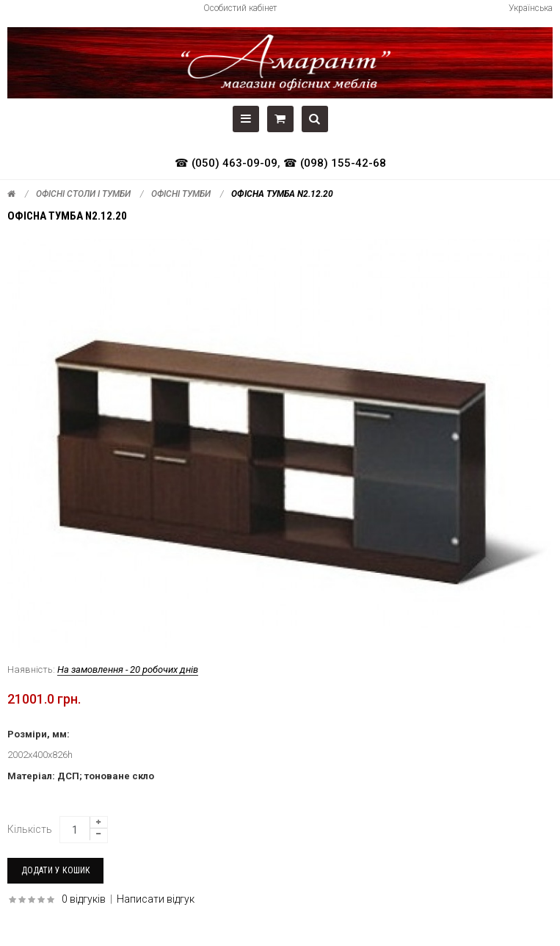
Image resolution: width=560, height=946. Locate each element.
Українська (531, 8)
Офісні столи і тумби (83, 194)
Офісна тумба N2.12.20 (282, 194)
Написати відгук (156, 899)
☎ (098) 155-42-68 (335, 163)
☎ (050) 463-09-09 (226, 163)
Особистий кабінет (240, 8)
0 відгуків (84, 899)
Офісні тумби (181, 194)
